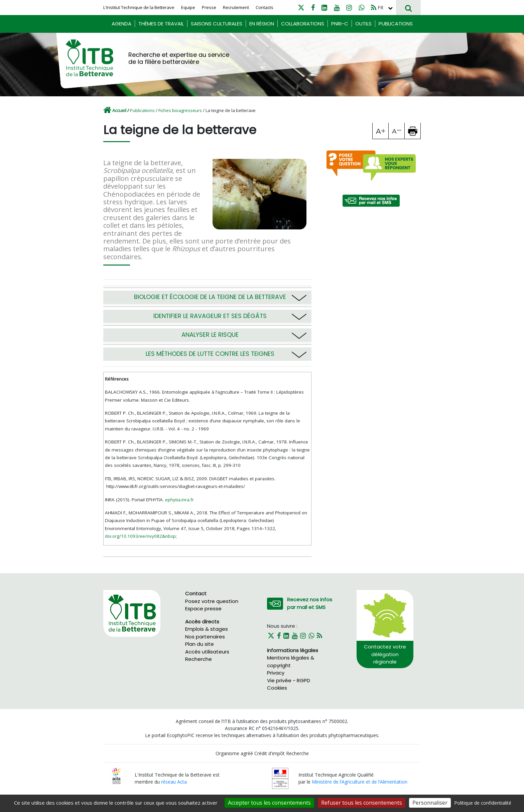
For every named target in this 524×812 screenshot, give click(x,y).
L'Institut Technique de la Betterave (139, 7)
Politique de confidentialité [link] (483, 803)
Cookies (277, 688)
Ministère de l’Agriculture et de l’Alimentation (360, 782)
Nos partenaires (205, 637)
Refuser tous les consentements (362, 803)
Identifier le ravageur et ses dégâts (210, 316)
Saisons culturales (217, 24)
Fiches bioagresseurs (180, 110)
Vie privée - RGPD (289, 680)
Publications (396, 24)
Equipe (188, 7)
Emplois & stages (207, 629)
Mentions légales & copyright (291, 662)
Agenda (121, 24)
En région (262, 24)
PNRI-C (340, 24)
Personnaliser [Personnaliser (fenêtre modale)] (430, 803)
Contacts (265, 7)
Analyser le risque (210, 335)
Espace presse (203, 608)
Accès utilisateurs (207, 652)
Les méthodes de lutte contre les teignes (210, 354)
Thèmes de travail (161, 24)
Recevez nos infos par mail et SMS (310, 603)
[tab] (207, 294)
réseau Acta (174, 782)
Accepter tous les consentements (269, 803)
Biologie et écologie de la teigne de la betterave (210, 297)
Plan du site (200, 644)
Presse (209, 7)
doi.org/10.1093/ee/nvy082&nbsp (140, 536)
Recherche (199, 659)
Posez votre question (212, 601)
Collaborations (303, 24)
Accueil (119, 110)
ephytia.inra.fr (179, 500)
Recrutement (236, 7)
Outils (363, 24)
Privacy (276, 673)
